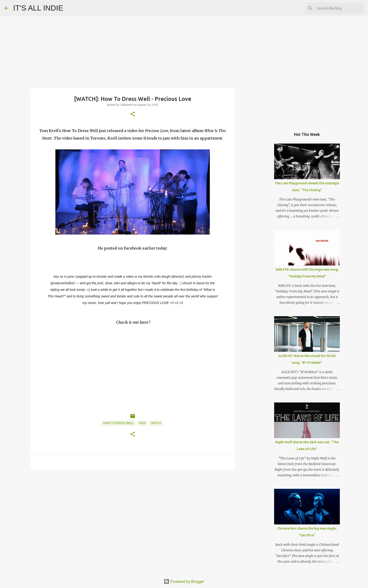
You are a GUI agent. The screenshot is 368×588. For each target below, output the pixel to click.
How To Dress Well (119, 423)
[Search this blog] (340, 8)
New (142, 423)
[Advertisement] (133, 510)
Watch (156, 423)
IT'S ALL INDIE (38, 8)
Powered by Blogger (184, 581)
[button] (133, 114)
